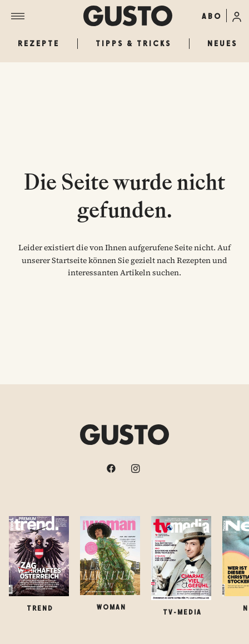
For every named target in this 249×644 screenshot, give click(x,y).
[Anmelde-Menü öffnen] (237, 16)
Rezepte (39, 43)
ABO (212, 16)
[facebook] (112, 468)
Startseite (69, 260)
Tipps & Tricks (133, 43)
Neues (222, 43)
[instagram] (137, 468)
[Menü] (47, 16)
